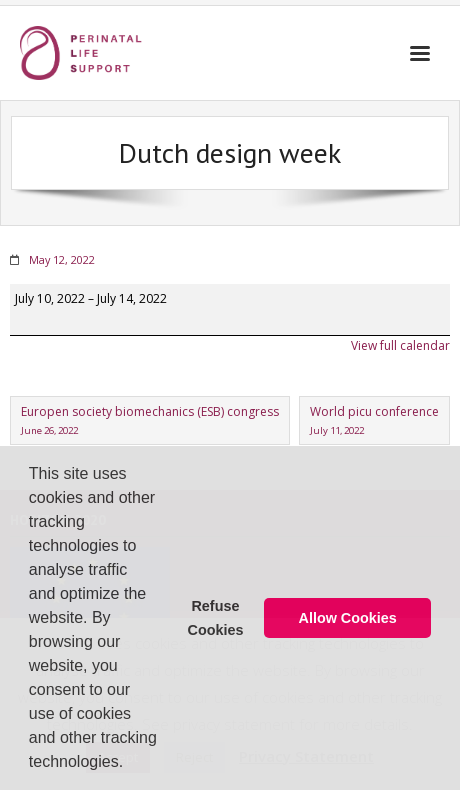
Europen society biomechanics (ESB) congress (150, 421)
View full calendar (400, 345)
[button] (131, 764)
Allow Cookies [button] (348, 618)
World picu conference (374, 421)
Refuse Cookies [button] (215, 618)
